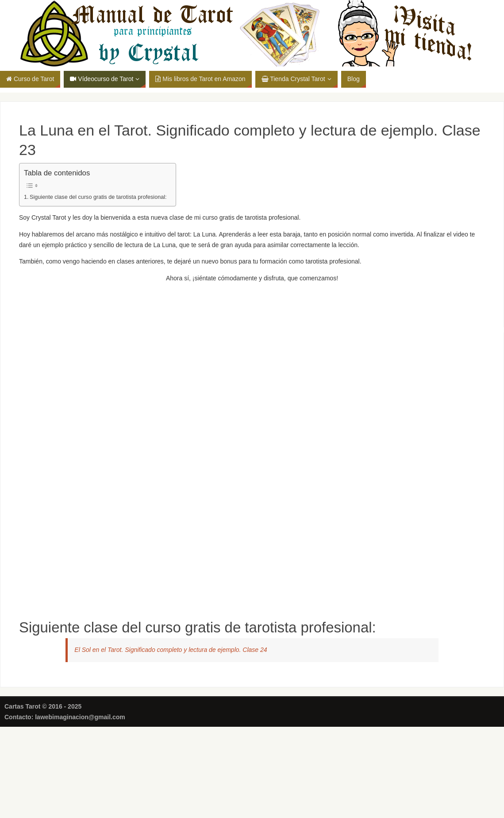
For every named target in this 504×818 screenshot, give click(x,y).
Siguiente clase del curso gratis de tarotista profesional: (98, 197)
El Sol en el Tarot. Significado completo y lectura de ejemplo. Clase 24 (171, 650)
